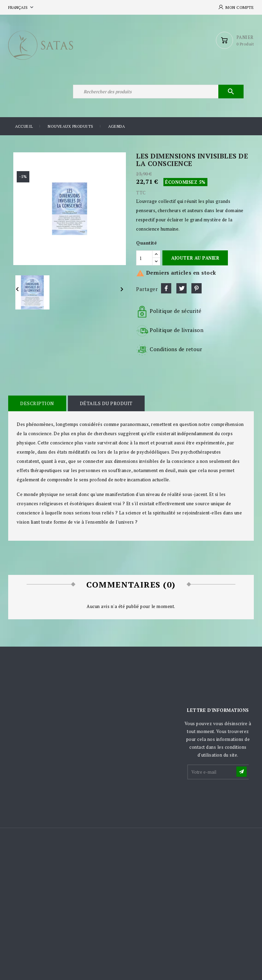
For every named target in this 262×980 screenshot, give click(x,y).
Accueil (24, 126)
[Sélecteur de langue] (21, 7)
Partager (166, 288)
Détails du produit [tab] (106, 403)
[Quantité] (144, 258)
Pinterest (196, 288)
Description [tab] (37, 403)
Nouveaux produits (71, 126)
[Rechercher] (158, 92)
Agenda (117, 126)
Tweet (181, 288)
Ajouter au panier (195, 258)
